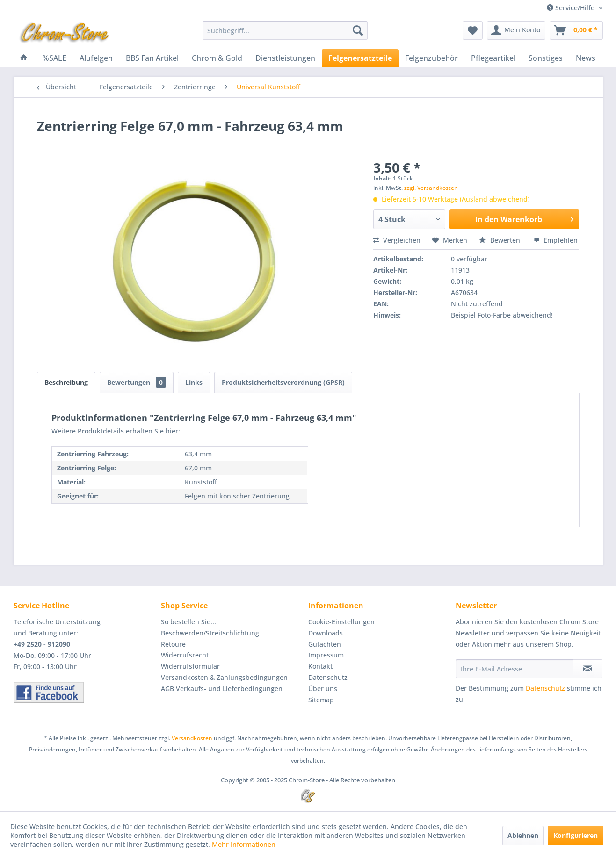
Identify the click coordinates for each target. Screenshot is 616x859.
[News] (586, 58)
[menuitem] (285, 30)
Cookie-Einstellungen (341, 622)
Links (194, 382)
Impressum (326, 655)
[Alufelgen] (96, 58)
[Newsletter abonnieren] (588, 669)
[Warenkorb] (576, 30)
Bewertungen (137, 382)
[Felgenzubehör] (431, 58)
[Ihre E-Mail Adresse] (515, 669)
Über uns (323, 689)
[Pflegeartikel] (493, 58)
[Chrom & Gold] (217, 58)
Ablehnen (523, 835)
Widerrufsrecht (185, 655)
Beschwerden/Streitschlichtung (210, 633)
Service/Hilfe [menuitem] (572, 8)
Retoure (173, 644)
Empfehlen (556, 240)
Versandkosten (192, 738)
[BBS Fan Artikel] (152, 58)
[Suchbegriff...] (285, 30)
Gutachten (325, 644)
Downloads (326, 633)
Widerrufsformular (190, 666)
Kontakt (320, 666)
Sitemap (321, 700)
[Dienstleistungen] (285, 58)
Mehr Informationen (244, 844)
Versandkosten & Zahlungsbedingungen (224, 677)
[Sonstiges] (546, 58)
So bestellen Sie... (188, 622)
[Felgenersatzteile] (360, 58)
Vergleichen (397, 240)
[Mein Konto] (516, 30)
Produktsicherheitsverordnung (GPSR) (283, 382)
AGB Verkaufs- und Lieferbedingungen (222, 689)
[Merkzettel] (473, 30)
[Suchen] (358, 30)
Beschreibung (66, 382)
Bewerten (500, 240)
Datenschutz (328, 677)
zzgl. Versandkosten (431, 188)
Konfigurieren (576, 835)
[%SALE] (54, 58)
